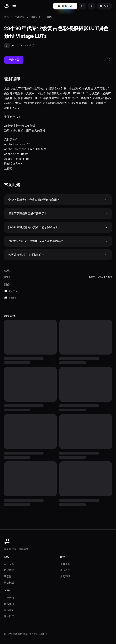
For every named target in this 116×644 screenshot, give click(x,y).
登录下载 (14, 60)
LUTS (49, 17)
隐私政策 (9, 610)
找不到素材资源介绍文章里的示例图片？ (58, 227)
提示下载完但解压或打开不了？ (58, 213)
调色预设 (35, 17)
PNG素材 (9, 570)
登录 (104, 6)
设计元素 (9, 564)
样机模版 (9, 583)
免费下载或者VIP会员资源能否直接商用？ (58, 200)
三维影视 (20, 17)
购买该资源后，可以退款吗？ (58, 255)
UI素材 (8, 576)
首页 (7, 17)
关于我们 (9, 598)
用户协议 (9, 616)
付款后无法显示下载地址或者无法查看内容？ (58, 241)
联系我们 (9, 604)
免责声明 (65, 576)
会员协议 (65, 570)
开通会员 (65, 564)
